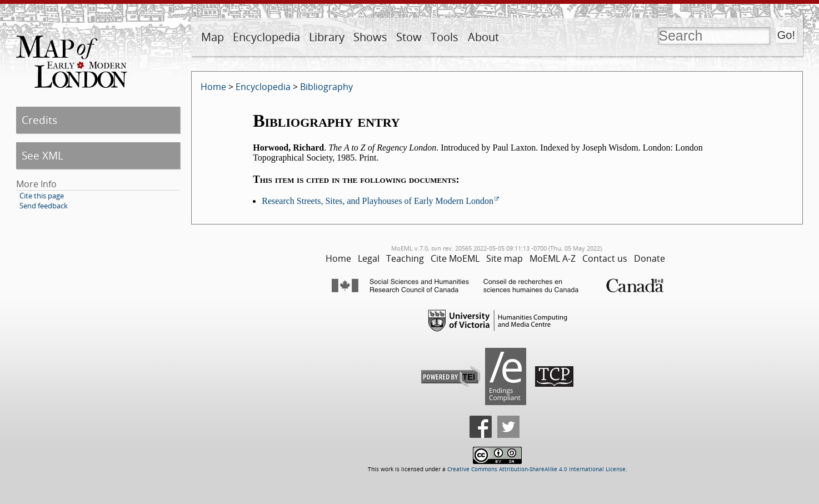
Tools (445, 37)
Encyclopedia (266, 37)
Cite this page (42, 196)
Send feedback (44, 206)
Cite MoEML (455, 258)
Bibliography (326, 87)
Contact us (605, 258)
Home (213, 87)
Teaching (405, 258)
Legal (369, 258)
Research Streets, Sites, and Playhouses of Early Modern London (378, 201)
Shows (370, 37)
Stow (409, 37)
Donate (650, 258)
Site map (505, 258)
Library (327, 37)
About (483, 37)
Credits (39, 120)
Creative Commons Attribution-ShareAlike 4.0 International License (536, 469)
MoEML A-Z (553, 258)
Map (213, 37)
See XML (43, 155)
